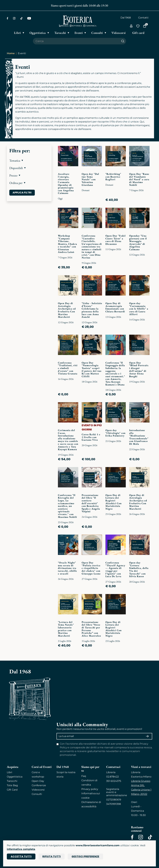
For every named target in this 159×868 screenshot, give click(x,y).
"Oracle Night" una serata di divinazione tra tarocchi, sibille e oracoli (67, 568)
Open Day (38, 781)
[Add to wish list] (73, 152)
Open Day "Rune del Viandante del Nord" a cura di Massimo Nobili (139, 179)
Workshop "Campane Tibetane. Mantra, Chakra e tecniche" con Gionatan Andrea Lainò (67, 244)
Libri (9, 772)
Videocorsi (38, 790)
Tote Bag (12, 785)
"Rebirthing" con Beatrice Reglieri (113, 177)
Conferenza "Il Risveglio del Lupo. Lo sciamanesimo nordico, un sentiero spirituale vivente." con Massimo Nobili (67, 506)
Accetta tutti (21, 856)
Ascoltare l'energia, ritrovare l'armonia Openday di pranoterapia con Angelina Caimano (66, 183)
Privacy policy (90, 789)
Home (11, 53)
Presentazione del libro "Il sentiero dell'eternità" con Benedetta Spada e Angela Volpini (91, 503)
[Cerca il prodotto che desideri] (76, 41)
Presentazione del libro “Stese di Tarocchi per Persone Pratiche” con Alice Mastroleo (91, 629)
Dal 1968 (126, 18)
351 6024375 (114, 781)
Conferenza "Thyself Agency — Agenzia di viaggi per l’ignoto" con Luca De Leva (115, 569)
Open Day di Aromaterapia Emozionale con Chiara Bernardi (115, 307)
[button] (29, 160)
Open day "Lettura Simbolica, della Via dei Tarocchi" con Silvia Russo (139, 569)
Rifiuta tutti (52, 856)
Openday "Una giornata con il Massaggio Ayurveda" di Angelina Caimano (138, 243)
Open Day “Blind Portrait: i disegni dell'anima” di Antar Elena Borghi (139, 370)
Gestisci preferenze (85, 856)
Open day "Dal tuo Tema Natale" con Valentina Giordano (90, 179)
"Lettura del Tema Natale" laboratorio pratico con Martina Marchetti (66, 629)
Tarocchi (12, 781)
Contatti (143, 18)
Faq (84, 776)
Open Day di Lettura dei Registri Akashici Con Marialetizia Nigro (114, 502)
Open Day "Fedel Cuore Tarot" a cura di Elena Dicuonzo (116, 240)
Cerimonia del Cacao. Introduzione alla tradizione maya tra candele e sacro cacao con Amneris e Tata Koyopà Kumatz (68, 440)
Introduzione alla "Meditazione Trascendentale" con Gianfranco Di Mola (139, 437)
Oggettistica (15, 777)
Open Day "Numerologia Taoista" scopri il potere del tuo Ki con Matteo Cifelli (92, 370)
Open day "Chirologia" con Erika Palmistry (115, 433)
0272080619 (114, 800)
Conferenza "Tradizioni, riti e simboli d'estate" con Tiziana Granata (68, 368)
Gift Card (12, 790)
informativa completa (21, 849)
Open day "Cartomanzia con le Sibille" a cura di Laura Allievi (139, 309)
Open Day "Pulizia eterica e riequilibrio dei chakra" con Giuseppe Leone (91, 568)
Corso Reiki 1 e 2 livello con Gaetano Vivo (91, 437)
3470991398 (114, 804)
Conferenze (39, 785)
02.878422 (112, 777)
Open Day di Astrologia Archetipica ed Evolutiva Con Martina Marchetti (67, 310)
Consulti (37, 794)
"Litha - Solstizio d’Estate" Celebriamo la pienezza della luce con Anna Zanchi (92, 310)
